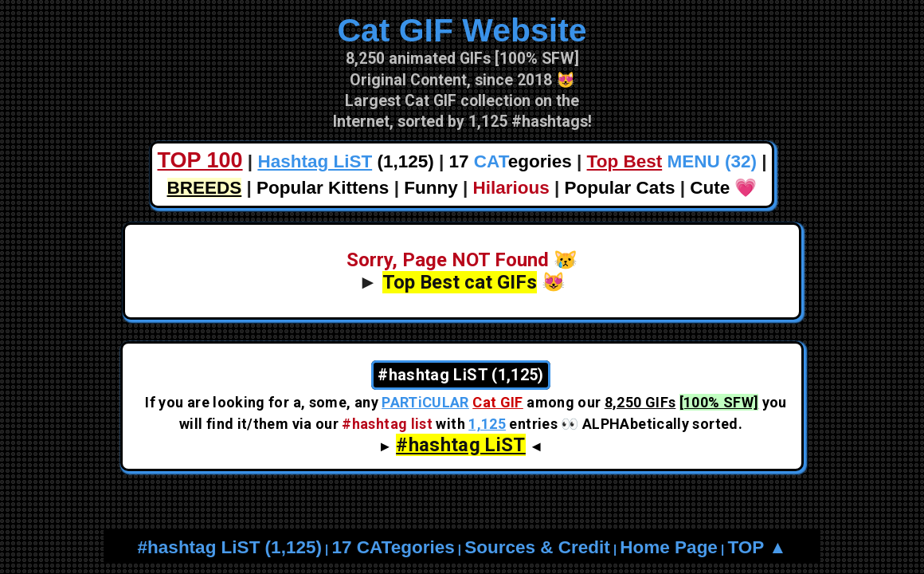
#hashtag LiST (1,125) (230, 547)
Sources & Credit (537, 547)
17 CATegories (393, 547)
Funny (431, 188)
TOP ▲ (757, 547)
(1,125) (345, 161)
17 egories (511, 161)
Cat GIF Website (462, 30)
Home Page (669, 547)
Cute (710, 188)
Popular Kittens (323, 188)
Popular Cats (620, 188)
